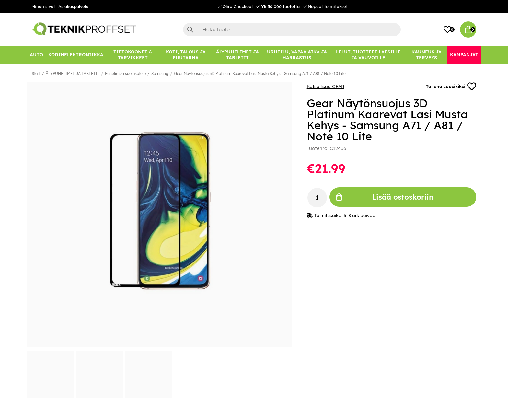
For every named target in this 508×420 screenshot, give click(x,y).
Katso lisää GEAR (325, 87)
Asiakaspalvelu (73, 6)
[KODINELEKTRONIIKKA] (76, 55)
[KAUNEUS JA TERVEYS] (427, 55)
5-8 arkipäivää (360, 216)
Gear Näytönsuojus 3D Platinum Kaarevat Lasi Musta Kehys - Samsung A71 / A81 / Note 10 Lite (260, 73)
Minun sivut (43, 6)
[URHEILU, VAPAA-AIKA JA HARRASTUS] (297, 55)
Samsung (160, 73)
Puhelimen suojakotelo (125, 73)
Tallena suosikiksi (451, 87)
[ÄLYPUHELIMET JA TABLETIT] (237, 55)
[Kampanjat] (464, 55)
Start (36, 73)
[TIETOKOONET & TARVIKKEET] (133, 55)
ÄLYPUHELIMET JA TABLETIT (73, 73)
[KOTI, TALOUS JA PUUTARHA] (186, 55)
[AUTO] (36, 55)
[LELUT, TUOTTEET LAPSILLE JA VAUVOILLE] (369, 55)
